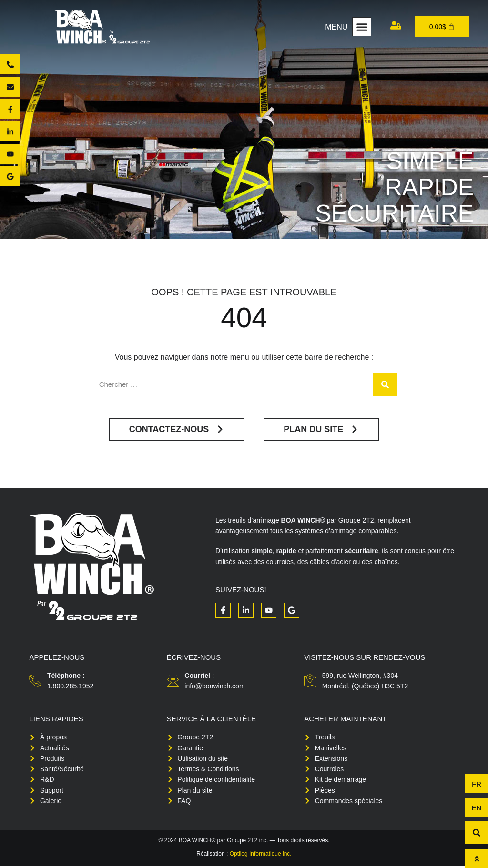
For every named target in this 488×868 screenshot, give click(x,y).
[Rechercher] (385, 385)
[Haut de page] (477, 858)
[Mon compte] (396, 25)
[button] (362, 27)
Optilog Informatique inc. (261, 855)
